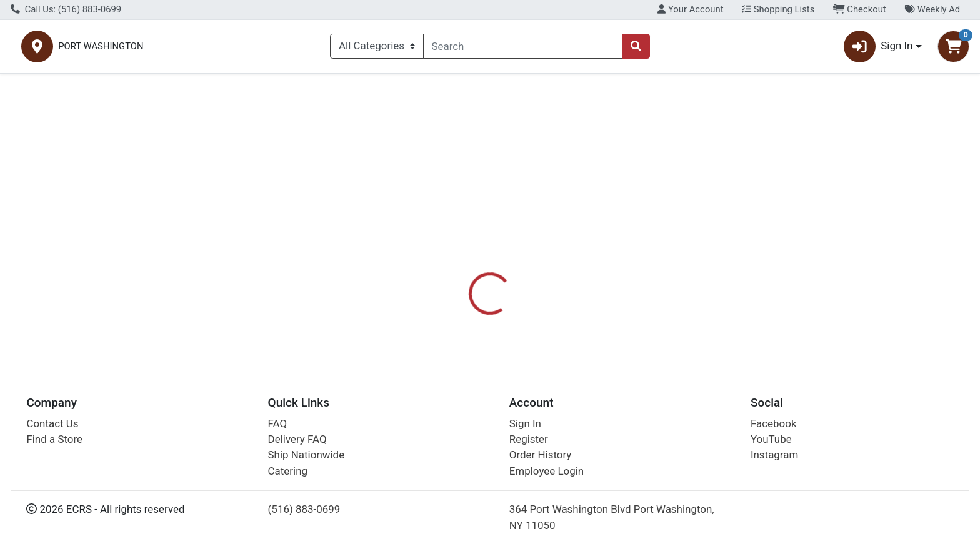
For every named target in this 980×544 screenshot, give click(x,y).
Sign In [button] (878, 49)
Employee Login (547, 471)
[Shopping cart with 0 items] (953, 49)
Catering (288, 471)
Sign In (525, 423)
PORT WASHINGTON (235, 49)
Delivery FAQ (297, 439)
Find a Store (54, 439)
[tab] (443, 248)
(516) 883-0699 (304, 510)
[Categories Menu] (377, 49)
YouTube (771, 439)
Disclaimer (502, 249)
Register (529, 439)
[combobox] (523, 49)
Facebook (774, 423)
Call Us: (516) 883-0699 (66, 9)
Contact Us (52, 423)
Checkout (860, 9)
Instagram (774, 455)
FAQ (278, 423)
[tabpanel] (694, 304)
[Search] (523, 49)
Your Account (690, 9)
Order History (541, 455)
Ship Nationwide (307, 455)
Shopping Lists (778, 9)
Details (443, 249)
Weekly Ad (932, 9)
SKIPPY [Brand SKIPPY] (558, 298)
